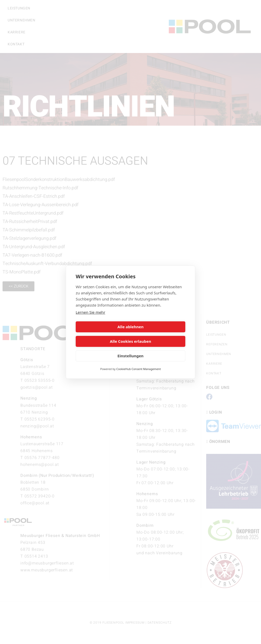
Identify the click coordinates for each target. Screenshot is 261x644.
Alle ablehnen (102, 334)
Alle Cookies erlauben (159, 334)
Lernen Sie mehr (90, 319)
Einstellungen (130, 349)
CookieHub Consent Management (139, 362)
